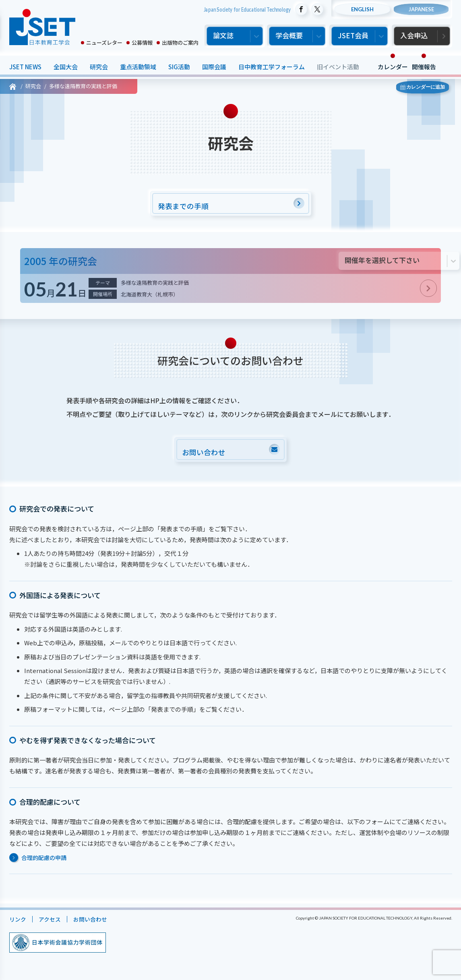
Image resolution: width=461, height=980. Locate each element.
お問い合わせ (94, 923)
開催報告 (424, 67)
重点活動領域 (138, 67)
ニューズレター (104, 42)
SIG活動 (179, 67)
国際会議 (214, 67)
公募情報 (142, 42)
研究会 (99, 67)
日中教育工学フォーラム (272, 67)
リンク (18, 923)
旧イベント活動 (338, 67)
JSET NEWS (25, 67)
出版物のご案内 (180, 42)
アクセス (52, 923)
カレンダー (393, 67)
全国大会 (66, 67)
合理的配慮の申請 (44, 861)
